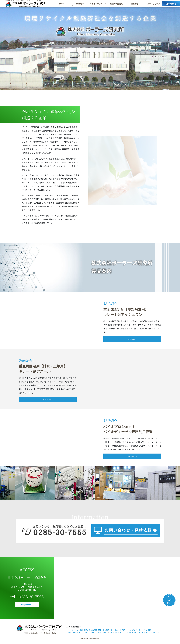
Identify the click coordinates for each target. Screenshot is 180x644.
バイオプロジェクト (98, 5)
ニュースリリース (153, 5)
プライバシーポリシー (132, 632)
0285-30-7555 (31, 597)
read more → (132, 339)
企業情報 (135, 5)
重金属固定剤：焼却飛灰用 (91, 630)
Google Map (27, 605)
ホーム (62, 5)
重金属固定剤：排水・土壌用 (114, 630)
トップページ (73, 630)
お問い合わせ (171, 5)
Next (177, 45)
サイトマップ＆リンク (151, 632)
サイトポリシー (115, 632)
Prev (3, 45)
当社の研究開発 (116, 5)
